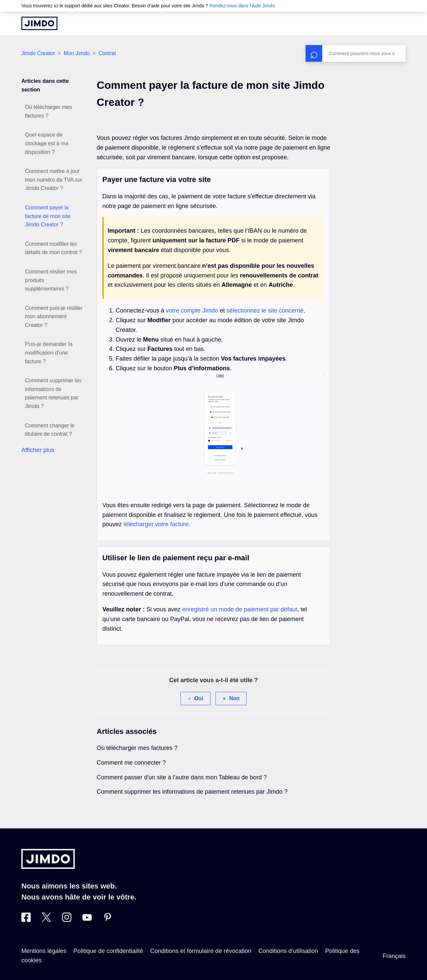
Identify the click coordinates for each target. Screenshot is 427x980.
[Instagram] (67, 920)
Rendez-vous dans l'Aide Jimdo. (243, 6)
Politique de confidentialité (108, 951)
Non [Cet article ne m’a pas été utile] (234, 698)
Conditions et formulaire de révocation (201, 951)
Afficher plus (38, 450)
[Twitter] (46, 920)
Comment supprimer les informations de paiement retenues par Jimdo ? (53, 393)
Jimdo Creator (38, 53)
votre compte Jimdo (192, 311)
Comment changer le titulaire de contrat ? (50, 430)
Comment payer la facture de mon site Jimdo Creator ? (48, 216)
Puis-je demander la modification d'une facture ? (49, 353)
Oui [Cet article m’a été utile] (199, 698)
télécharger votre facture (156, 524)
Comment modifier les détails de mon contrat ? (54, 248)
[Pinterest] (107, 920)
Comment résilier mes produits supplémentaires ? (51, 280)
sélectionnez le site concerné (265, 311)
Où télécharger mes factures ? (49, 111)
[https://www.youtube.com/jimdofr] (87, 920)
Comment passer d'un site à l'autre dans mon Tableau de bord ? (182, 777)
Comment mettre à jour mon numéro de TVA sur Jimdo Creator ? (54, 180)
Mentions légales (44, 951)
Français (394, 956)
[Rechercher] (356, 53)
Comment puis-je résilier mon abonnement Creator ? (54, 317)
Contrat (107, 53)
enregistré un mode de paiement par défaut (240, 609)
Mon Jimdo (77, 53)
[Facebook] (26, 920)
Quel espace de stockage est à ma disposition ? (47, 143)
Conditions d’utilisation (288, 951)
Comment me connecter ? (131, 763)
